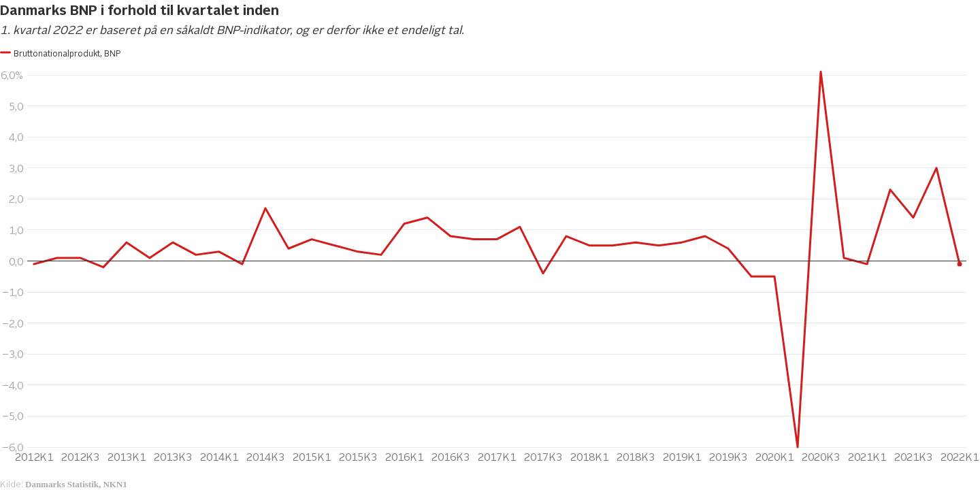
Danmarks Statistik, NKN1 (76, 484)
